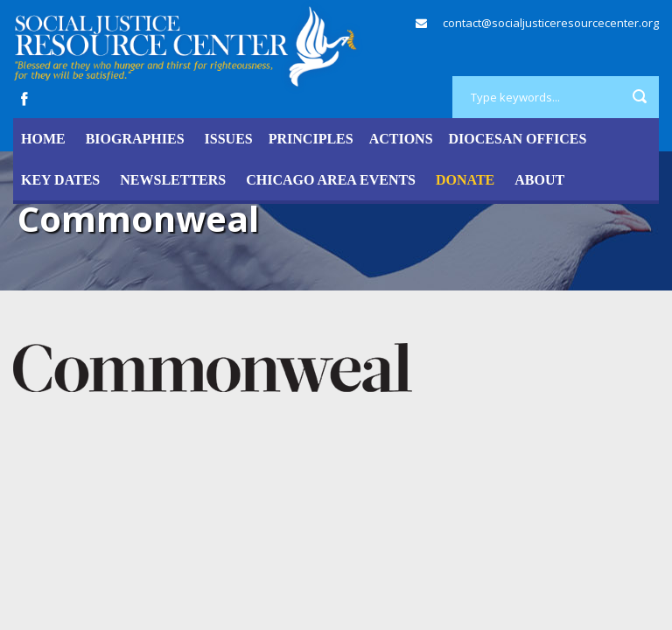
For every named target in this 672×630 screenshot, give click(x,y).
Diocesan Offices (518, 139)
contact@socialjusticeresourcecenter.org (551, 23)
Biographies (135, 139)
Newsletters (173, 180)
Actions (401, 139)
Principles (311, 139)
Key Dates (60, 180)
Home (43, 139)
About (539, 180)
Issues (229, 139)
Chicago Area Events (331, 180)
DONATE (465, 180)
